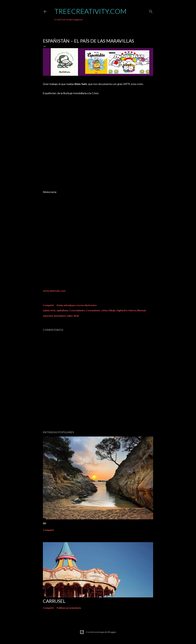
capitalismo (62, 310)
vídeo (70, 316)
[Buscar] (151, 11)
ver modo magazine (73, 19)
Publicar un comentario (69, 608)
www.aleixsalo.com (54, 291)
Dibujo (112, 310)
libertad (141, 310)
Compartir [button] (48, 305)
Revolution (60, 316)
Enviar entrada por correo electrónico (77, 305)
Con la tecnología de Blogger (98, 632)
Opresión (48, 316)
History (132, 310)
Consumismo (93, 310)
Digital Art (122, 310)
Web (76, 316)
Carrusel (54, 601)
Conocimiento (77, 310)
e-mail (58, 19)
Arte (53, 310)
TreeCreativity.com (90, 11)
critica (104, 310)
